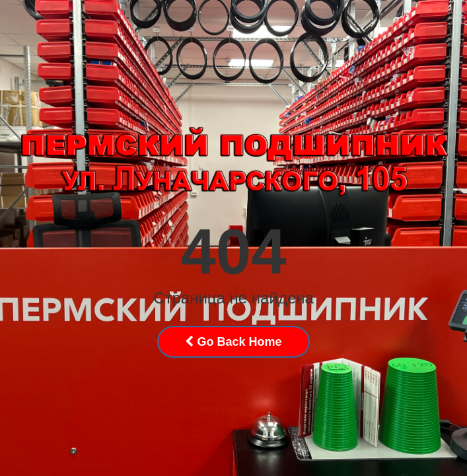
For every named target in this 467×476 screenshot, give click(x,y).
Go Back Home (233, 342)
